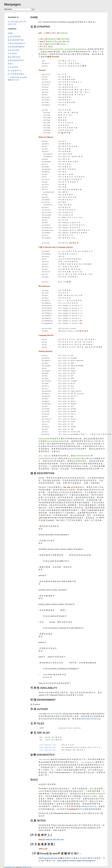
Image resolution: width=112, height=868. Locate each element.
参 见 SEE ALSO (40, 732)
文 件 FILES (37, 723)
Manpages (12, 4)
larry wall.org (54, 714)
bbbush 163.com (55, 839)
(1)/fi (12, 22)
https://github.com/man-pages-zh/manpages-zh (76, 860)
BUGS (34, 779)
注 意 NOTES (38, 820)
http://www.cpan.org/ (48, 747)
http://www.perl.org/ (48, 750)
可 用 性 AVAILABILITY (44, 688)
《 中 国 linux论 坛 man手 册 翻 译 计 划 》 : (56, 853)
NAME (34, 17)
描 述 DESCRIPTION (42, 473)
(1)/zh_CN (22, 22)
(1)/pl (16, 22)
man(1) (56, 446)
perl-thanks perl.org (91, 719)
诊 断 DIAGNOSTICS (43, 754)
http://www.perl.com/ (48, 745)
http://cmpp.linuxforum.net (49, 857)
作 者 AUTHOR (39, 709)
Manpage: (8, 9)
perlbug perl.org (88, 806)
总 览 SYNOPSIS (40, 27)
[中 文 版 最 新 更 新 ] (43, 843)
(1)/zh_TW (12, 24)
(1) (9, 22)
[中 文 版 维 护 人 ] (41, 834)
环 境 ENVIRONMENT (43, 700)
